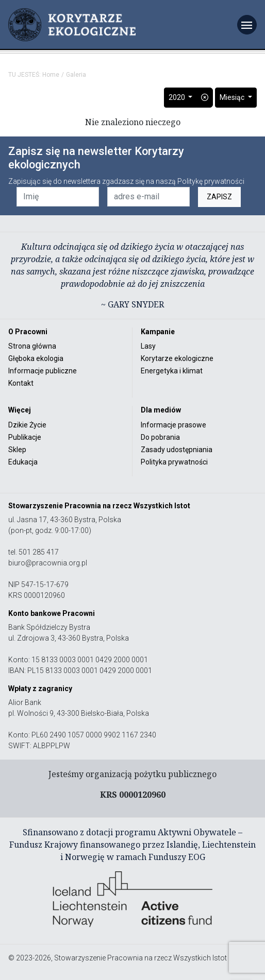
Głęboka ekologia (36, 358)
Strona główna (32, 346)
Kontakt (21, 383)
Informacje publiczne (43, 371)
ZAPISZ (219, 197)
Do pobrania (160, 437)
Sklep (17, 450)
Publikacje (25, 437)
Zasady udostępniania (177, 450)
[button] (205, 98)
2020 (178, 97)
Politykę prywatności (211, 181)
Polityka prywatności (174, 462)
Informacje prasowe (173, 425)
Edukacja (23, 462)
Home (51, 75)
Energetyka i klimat (172, 371)
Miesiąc (233, 97)
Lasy (148, 346)
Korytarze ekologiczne (177, 358)
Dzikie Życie (27, 425)
